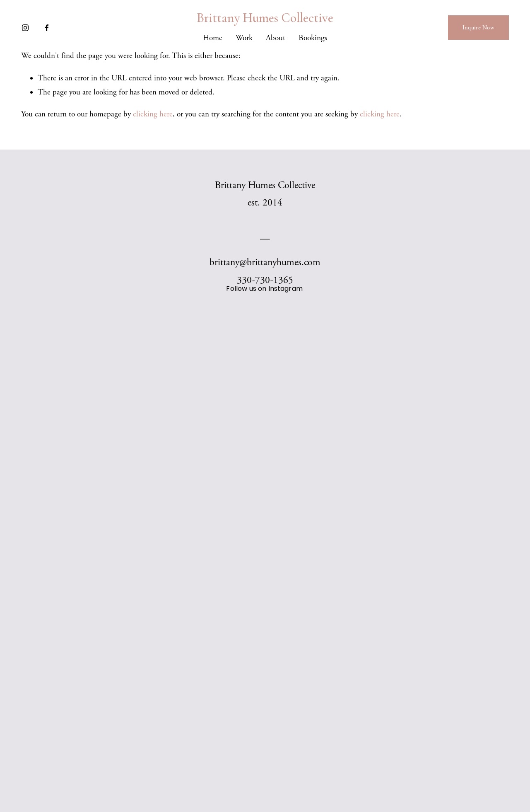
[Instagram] (25, 28)
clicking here (153, 114)
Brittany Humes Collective (265, 18)
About (276, 38)
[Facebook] (47, 28)
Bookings (313, 38)
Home (213, 38)
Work (244, 38)
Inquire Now (478, 28)
